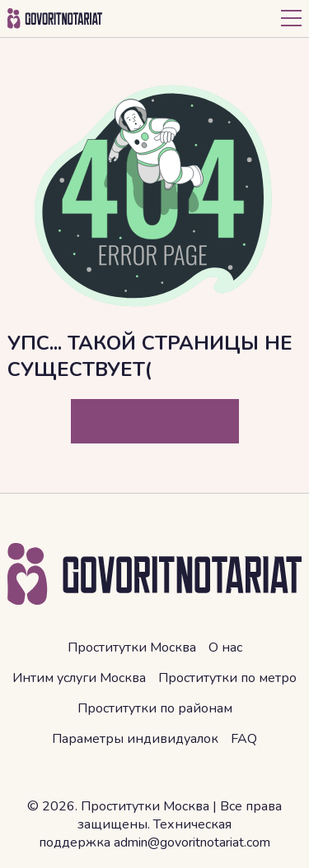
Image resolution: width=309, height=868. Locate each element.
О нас (225, 648)
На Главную (155, 421)
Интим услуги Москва (79, 678)
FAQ (244, 739)
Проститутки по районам (155, 708)
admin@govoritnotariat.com (192, 842)
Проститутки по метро (227, 678)
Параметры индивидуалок (135, 739)
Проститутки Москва (132, 648)
